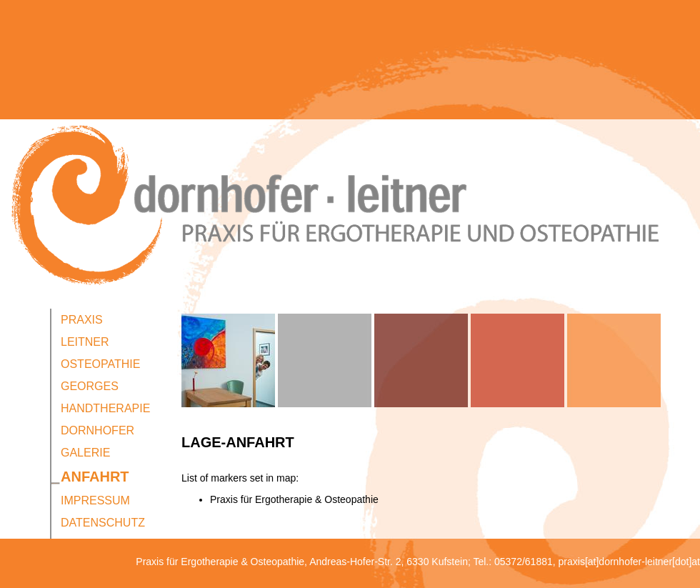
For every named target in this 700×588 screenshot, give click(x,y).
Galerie (85, 453)
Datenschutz (103, 523)
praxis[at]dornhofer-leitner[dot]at (629, 562)
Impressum (95, 500)
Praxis (82, 320)
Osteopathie (100, 364)
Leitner (85, 342)
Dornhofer (97, 430)
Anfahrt (95, 477)
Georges (90, 386)
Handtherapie (105, 408)
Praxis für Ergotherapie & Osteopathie (294, 499)
